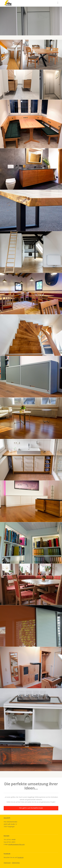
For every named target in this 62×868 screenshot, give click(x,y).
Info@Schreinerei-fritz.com (16, 844)
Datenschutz (16, 863)
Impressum (7, 863)
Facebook (20, 857)
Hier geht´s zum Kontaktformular (31, 808)
